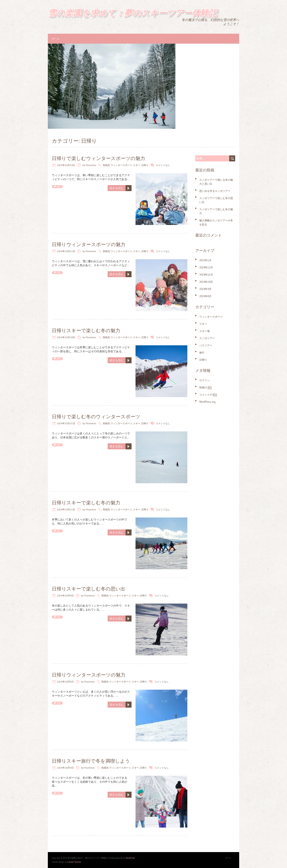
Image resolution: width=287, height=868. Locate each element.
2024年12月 (206, 268)
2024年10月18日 (66, 337)
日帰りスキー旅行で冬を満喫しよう (91, 761)
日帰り (145, 165)
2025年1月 (205, 260)
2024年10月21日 (66, 251)
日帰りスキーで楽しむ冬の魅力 (86, 330)
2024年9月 (205, 289)
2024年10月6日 (65, 682)
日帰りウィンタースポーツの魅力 (89, 244)
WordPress (130, 858)
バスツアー (206, 345)
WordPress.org (207, 402)
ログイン (204, 380)
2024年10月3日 (65, 768)
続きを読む (117, 188)
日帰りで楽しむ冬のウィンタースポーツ (96, 417)
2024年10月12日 (66, 509)
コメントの (208, 395)
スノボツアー (207, 338)
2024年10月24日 (66, 165)
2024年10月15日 (66, 423)
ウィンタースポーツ (121, 165)
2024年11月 (206, 275)
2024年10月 (206, 282)
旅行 (59, 187)
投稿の (206, 387)
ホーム (56, 39)
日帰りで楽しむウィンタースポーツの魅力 (98, 158)
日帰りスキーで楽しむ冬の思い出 (88, 589)
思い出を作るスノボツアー (215, 191)
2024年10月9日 (65, 596)
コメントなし (163, 165)
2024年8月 (205, 296)
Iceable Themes (74, 862)
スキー (137, 165)
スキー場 (204, 331)
